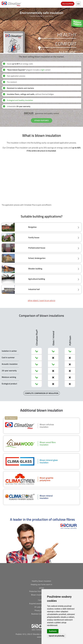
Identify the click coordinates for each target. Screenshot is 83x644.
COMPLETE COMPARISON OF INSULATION (42, 393)
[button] (2, 30)
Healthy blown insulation (41, 581)
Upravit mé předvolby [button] (57, 636)
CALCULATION (68, 4)
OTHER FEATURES (42, 120)
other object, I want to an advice (41, 300)
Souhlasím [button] (53, 631)
